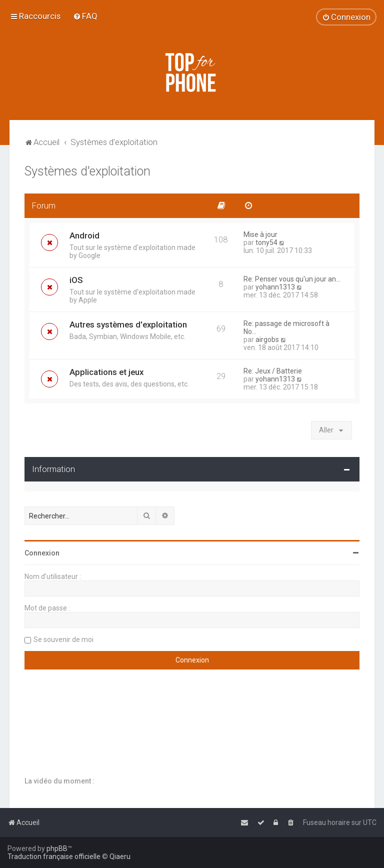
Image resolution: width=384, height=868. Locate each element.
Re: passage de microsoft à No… (286, 327)
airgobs (267, 339)
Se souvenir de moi (63, 639)
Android (84, 235)
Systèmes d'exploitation (87, 171)
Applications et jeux (106, 372)
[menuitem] (85, 16)
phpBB (57, 848)
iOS (76, 280)
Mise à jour (260, 234)
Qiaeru (120, 856)
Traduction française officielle (54, 856)
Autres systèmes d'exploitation (128, 324)
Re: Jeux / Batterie (273, 371)
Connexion (42, 553)
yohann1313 (275, 287)
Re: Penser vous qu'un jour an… (292, 279)
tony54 (266, 242)
